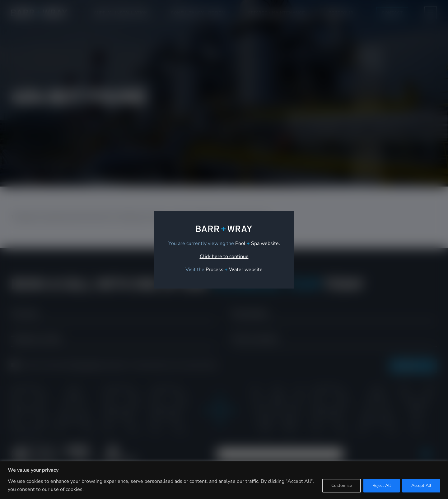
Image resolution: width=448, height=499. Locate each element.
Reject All (382, 485)
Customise (342, 485)
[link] (234, 270)
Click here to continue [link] (224, 256)
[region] (224, 480)
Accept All (421, 485)
